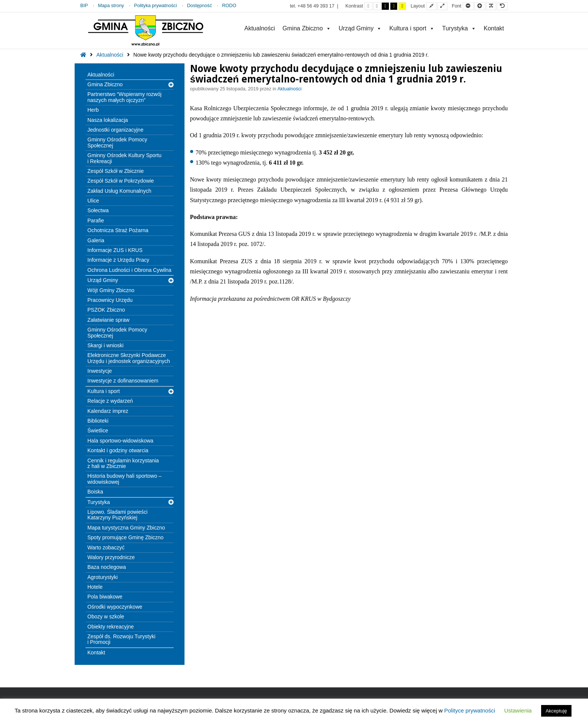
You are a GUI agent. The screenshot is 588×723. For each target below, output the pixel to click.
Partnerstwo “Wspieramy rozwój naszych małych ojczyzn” (124, 97)
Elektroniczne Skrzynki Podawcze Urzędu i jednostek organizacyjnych (129, 358)
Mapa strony (111, 6)
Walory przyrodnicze (111, 557)
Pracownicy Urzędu (110, 300)
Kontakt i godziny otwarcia (118, 450)
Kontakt (494, 28)
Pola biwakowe (105, 597)
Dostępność (200, 6)
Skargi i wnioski (105, 345)
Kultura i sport (412, 28)
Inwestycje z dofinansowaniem (123, 381)
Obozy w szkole (106, 616)
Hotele (95, 587)
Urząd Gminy (360, 28)
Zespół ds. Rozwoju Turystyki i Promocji (121, 639)
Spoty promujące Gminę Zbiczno (125, 537)
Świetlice (98, 430)
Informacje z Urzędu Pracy (118, 260)
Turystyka (459, 28)
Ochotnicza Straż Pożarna (118, 230)
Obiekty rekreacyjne (111, 627)
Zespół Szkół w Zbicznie (115, 171)
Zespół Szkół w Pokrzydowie (121, 181)
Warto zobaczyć (106, 547)
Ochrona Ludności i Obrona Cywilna (129, 270)
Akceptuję (556, 711)
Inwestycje (100, 371)
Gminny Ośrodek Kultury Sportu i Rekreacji (124, 158)
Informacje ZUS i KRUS (115, 250)
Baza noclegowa (107, 567)
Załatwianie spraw (108, 320)
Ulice (93, 201)
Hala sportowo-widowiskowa (120, 441)
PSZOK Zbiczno (106, 310)
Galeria (96, 240)
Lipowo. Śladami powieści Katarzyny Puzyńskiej (117, 515)
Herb (93, 110)
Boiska (95, 492)
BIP (84, 6)
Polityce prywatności (469, 710)
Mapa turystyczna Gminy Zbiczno (126, 528)
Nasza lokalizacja (108, 120)
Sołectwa (98, 210)
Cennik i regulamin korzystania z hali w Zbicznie (123, 463)
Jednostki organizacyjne (115, 130)
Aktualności (259, 28)
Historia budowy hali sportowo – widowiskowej (124, 479)
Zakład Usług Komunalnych (119, 191)
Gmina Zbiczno (307, 28)
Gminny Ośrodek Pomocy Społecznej (117, 142)
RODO (229, 6)
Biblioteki (98, 421)
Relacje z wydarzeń (110, 401)
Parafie (96, 220)
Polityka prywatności (156, 6)
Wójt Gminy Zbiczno (111, 290)
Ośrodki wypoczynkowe (115, 607)
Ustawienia (518, 710)
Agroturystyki (103, 577)
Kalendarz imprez (108, 411)
